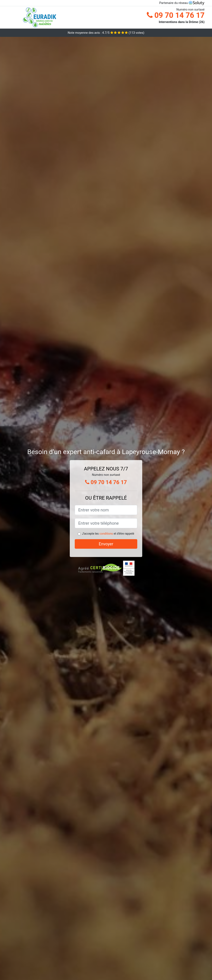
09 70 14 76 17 (176, 15)
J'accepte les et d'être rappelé (108, 534)
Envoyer (106, 544)
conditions (106, 534)
